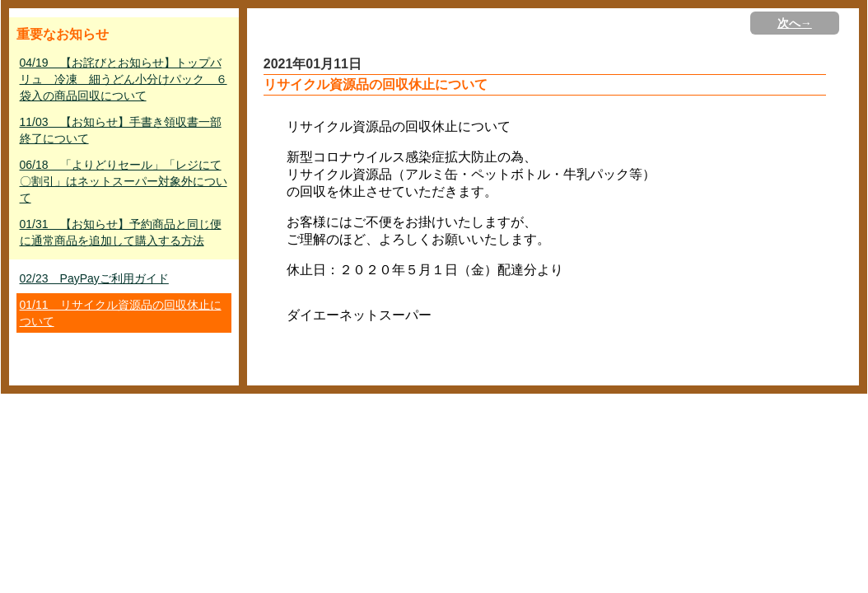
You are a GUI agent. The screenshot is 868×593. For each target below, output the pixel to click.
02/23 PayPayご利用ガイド (94, 278)
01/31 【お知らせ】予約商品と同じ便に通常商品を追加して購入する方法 (121, 232)
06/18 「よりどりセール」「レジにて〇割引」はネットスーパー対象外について (124, 181)
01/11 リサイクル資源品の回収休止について (121, 313)
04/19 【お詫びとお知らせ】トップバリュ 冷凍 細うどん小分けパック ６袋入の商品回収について (124, 79)
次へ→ (795, 23)
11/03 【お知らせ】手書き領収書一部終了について (121, 130)
